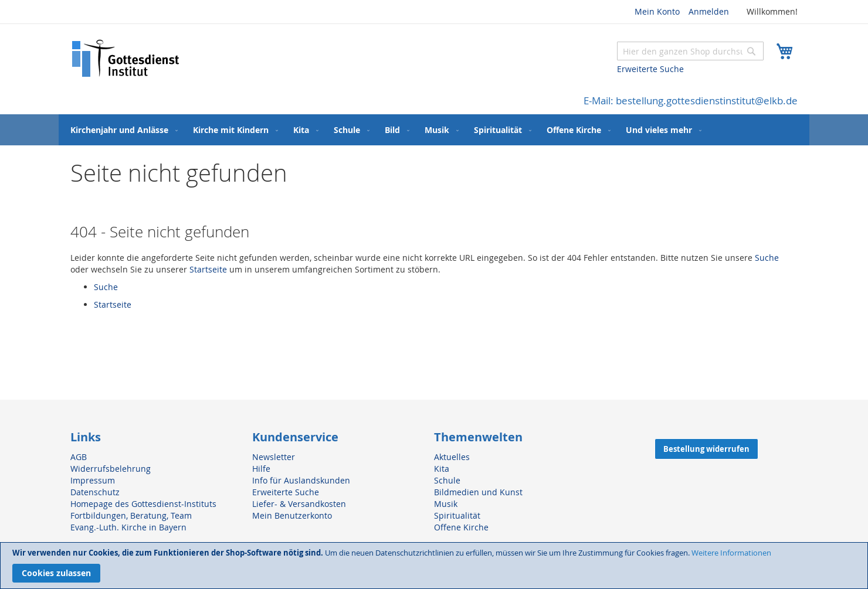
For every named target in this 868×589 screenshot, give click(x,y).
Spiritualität (457, 515)
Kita (442, 469)
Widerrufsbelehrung (111, 469)
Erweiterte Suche (650, 69)
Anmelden (709, 11)
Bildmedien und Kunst (478, 492)
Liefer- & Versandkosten (299, 504)
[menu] (434, 130)
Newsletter (274, 457)
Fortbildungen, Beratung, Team (131, 515)
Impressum (93, 480)
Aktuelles (452, 457)
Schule (447, 480)
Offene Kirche (461, 527)
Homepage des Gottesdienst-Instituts (143, 504)
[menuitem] (122, 130)
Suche (767, 258)
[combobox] (690, 51)
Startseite (208, 269)
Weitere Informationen (731, 553)
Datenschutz (95, 492)
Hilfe (261, 469)
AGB (79, 457)
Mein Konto (657, 11)
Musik (446, 504)
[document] (434, 566)
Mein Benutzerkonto (292, 515)
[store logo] (126, 58)
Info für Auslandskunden (301, 480)
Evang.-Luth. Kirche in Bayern (128, 527)
